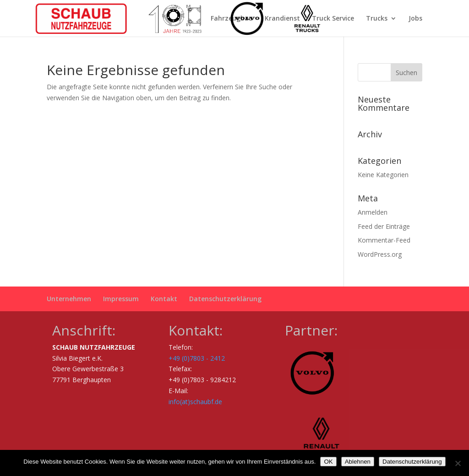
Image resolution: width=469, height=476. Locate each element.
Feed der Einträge (384, 226)
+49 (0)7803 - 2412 (197, 358)
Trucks (377, 19)
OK (328, 462)
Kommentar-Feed (384, 240)
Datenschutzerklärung (225, 299)
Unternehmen (69, 299)
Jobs (415, 19)
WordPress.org (380, 254)
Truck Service (333, 19)
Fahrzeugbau (232, 19)
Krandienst (282, 19)
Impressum (121, 299)
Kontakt (164, 299)
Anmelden (373, 212)
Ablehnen (358, 462)
